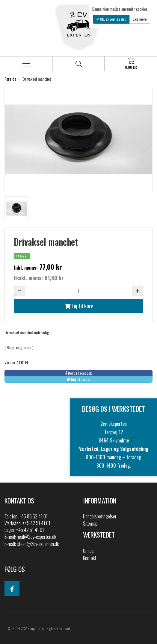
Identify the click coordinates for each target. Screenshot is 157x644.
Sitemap (90, 524)
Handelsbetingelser (100, 516)
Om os (88, 551)
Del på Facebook (78, 373)
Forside (10, 79)
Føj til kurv (79, 306)
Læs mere (140, 19)
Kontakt (90, 558)
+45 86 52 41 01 (33, 516)
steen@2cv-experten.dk (38, 544)
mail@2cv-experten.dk (36, 537)
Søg (79, 64)
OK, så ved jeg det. (113, 19)
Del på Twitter (78, 379)
